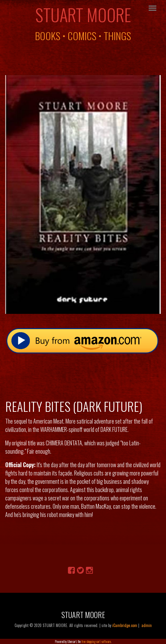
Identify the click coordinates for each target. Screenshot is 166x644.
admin (147, 625)
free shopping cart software (96, 641)
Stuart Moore (83, 15)
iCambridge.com (125, 625)
